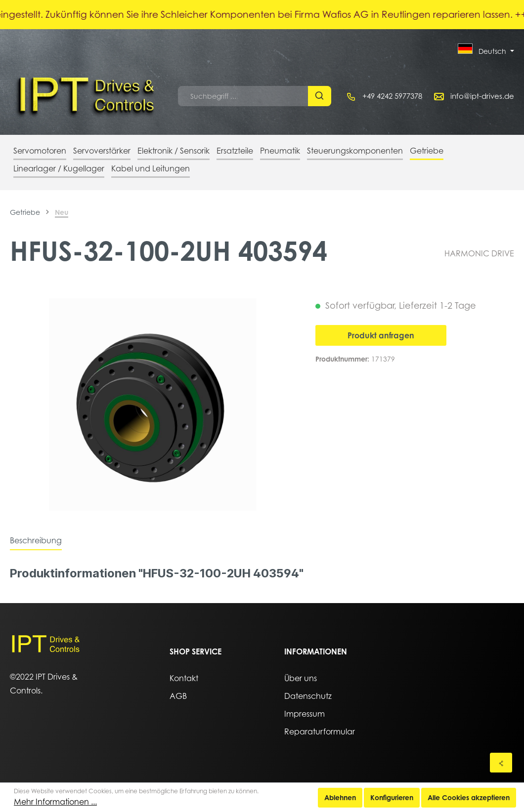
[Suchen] (320, 96)
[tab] (36, 540)
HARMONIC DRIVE (479, 253)
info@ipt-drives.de (482, 96)
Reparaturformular (320, 731)
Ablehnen (340, 797)
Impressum (305, 714)
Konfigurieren (392, 797)
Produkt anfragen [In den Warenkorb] (381, 335)
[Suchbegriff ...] (243, 96)
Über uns (301, 678)
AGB (178, 696)
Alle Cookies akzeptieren (469, 797)
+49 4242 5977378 (392, 96)
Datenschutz (308, 696)
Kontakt (184, 678)
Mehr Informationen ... (55, 802)
